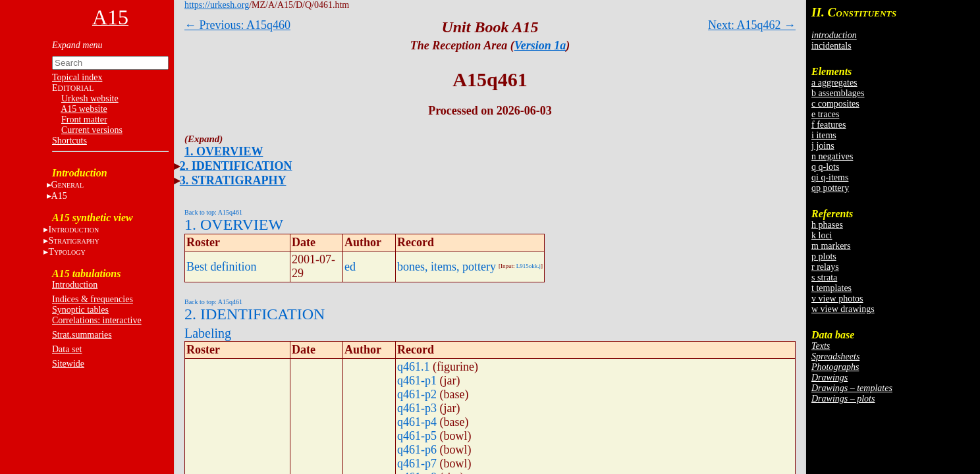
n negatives (832, 156)
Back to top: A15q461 (213, 212)
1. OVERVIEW (224, 151)
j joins (823, 146)
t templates (831, 288)
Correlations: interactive (97, 320)
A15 (59, 196)
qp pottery (830, 188)
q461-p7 (417, 463)
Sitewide (68, 364)
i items (824, 135)
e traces (825, 114)
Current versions (92, 130)
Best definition (222, 267)
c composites (835, 104)
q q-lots (825, 167)
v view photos (837, 299)
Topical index (77, 77)
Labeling (208, 333)
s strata (824, 277)
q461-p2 (417, 394)
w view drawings (843, 309)
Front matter (84, 119)
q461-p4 (417, 422)
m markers (831, 246)
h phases (827, 225)
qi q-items (830, 177)
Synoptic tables (80, 310)
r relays (825, 267)
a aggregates (834, 83)
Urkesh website (90, 98)
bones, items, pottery (447, 267)
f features (829, 125)
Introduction (75, 285)
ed (350, 267)
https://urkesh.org (217, 5)
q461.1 (414, 367)
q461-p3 (417, 408)
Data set (67, 349)
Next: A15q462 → (752, 25)
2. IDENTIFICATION (236, 166)
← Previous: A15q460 (237, 25)
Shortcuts (69, 141)
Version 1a (540, 45)
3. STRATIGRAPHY (233, 180)
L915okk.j (529, 266)
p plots (824, 256)
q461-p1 (417, 381)
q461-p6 (417, 450)
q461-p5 (417, 436)
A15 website (84, 109)
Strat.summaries (82, 335)
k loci (822, 235)
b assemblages (838, 93)
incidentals (831, 46)
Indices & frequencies (93, 299)
